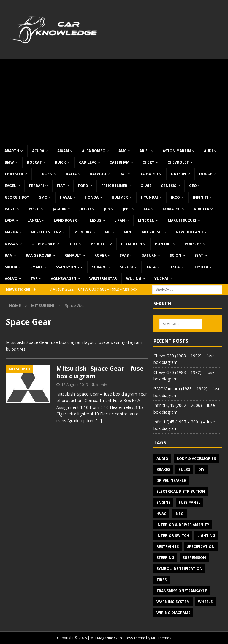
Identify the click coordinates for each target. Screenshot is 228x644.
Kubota (201, 209)
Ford (83, 186)
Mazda (11, 232)
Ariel (145, 151)
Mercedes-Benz (46, 232)
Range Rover (39, 255)
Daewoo (98, 174)
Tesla (174, 267)
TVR (34, 279)
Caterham (119, 162)
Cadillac (88, 162)
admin (102, 385)
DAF (123, 174)
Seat (199, 255)
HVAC (161, 514)
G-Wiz (146, 186)
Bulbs (184, 470)
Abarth (12, 151)
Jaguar (60, 209)
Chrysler (14, 174)
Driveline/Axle (171, 480)
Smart (37, 267)
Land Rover (65, 220)
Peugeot (99, 244)
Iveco (34, 209)
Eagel (10, 186)
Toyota (200, 267)
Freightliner (114, 186)
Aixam (63, 151)
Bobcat (34, 162)
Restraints (168, 547)
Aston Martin (177, 151)
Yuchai (161, 279)
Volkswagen (64, 279)
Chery (148, 162)
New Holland (189, 232)
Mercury (83, 232)
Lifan (120, 220)
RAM (9, 255)
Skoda (11, 267)
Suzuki (126, 267)
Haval (66, 197)
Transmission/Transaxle (182, 591)
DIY (201, 470)
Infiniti (201, 197)
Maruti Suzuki (182, 220)
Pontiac (163, 244)
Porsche (193, 244)
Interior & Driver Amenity (183, 525)
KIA (147, 209)
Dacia (71, 174)
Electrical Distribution (181, 491)
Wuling (134, 279)
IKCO (175, 197)
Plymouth (132, 244)
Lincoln (146, 220)
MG (108, 232)
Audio (162, 459)
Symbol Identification (179, 569)
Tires (161, 580)
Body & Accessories (196, 459)
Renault (73, 255)
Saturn (149, 255)
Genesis (168, 186)
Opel (73, 244)
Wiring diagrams (173, 613)
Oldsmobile (43, 244)
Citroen (44, 174)
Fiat (61, 186)
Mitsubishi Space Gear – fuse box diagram (100, 372)
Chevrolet (178, 162)
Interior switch (173, 536)
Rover (100, 255)
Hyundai (149, 197)
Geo (193, 186)
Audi (208, 151)
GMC (43, 197)
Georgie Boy (17, 197)
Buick (60, 162)
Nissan (12, 244)
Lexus (96, 220)
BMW (9, 162)
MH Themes (161, 638)
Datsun (179, 174)
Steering (165, 558)
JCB (107, 209)
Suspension (194, 558)
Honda (92, 197)
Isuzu (10, 209)
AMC (122, 151)
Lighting (206, 536)
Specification (201, 547)
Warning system (173, 602)
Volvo (11, 279)
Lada (9, 220)
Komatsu (172, 209)
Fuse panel (190, 502)
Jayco (85, 209)
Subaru (99, 267)
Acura (38, 151)
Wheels (205, 602)
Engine (163, 502)
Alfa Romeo (94, 151)
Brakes (163, 470)
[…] (99, 421)
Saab (124, 255)
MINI (128, 232)
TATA (151, 267)
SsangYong (67, 267)
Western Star (103, 279)
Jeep (127, 209)
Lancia (34, 220)
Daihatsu (149, 174)
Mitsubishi (152, 232)
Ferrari (37, 186)
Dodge (206, 174)
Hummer (120, 197)
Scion (176, 255)
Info (179, 514)
